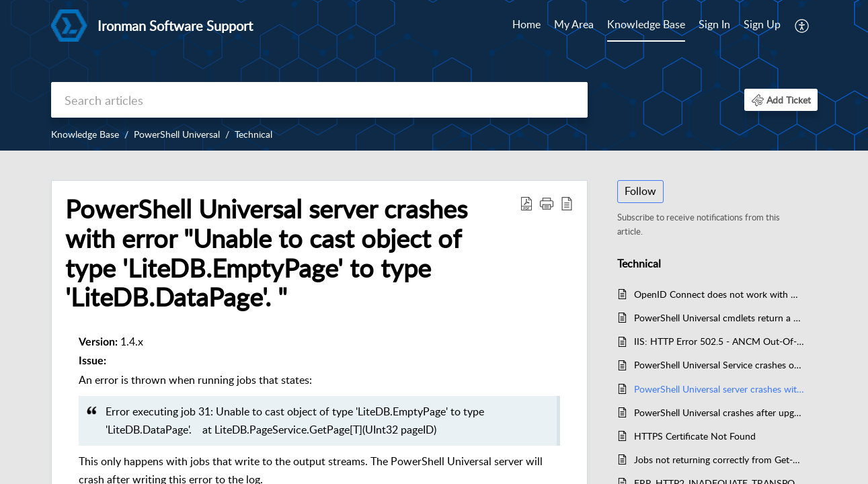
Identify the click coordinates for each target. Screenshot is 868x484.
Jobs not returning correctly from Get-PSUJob (719, 459)
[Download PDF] (526, 203)
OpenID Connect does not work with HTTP (719, 294)
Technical (253, 134)
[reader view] (567, 203)
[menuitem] (740, 26)
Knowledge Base (646, 24)
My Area (574, 24)
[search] (319, 100)
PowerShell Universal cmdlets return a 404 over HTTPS (719, 318)
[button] (781, 100)
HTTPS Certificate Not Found (695, 436)
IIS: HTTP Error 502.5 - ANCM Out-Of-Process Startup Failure (719, 341)
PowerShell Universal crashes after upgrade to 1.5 (719, 412)
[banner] (434, 75)
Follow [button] (640, 191)
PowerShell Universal (177, 134)
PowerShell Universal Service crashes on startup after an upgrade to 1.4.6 (719, 365)
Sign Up (762, 24)
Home (526, 24)
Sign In (714, 24)
